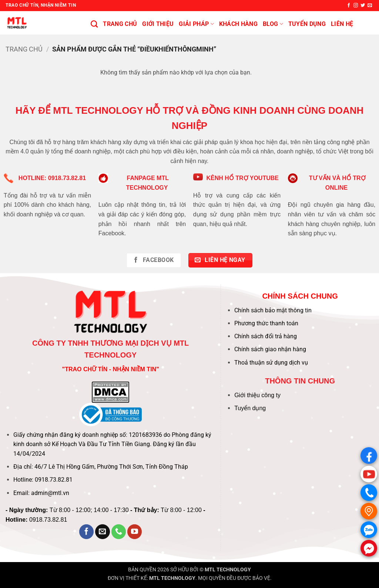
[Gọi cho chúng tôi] (119, 532)
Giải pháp (196, 24)
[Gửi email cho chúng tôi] (370, 6)
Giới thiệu (158, 24)
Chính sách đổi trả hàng (266, 336)
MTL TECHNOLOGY (228, 570)
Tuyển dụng (250, 408)
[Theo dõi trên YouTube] (135, 532)
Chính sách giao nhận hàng (270, 349)
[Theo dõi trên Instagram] (356, 6)
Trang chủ (120, 24)
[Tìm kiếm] (94, 24)
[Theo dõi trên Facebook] (349, 6)
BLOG (273, 24)
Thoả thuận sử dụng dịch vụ (271, 363)
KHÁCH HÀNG (238, 24)
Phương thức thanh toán (266, 323)
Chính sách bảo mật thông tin (273, 310)
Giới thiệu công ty (257, 395)
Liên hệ (342, 24)
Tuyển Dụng (307, 24)
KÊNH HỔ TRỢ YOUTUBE (242, 178)
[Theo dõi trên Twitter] (363, 6)
